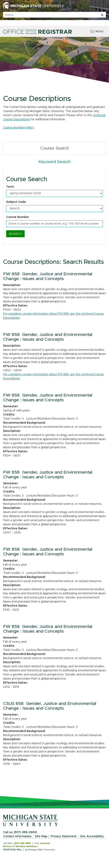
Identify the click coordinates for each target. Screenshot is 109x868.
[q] (54, 15)
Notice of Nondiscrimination (20, 846)
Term (10, 187)
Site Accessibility (92, 836)
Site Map (41, 836)
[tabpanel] (54, 207)
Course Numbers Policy (19, 128)
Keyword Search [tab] (54, 162)
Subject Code (16, 202)
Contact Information (17, 836)
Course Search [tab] (55, 148)
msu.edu (45, 843)
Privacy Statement (64, 836)
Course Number (18, 217)
